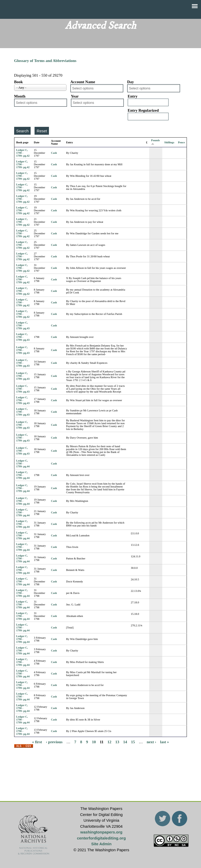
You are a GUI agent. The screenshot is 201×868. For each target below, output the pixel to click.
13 (117, 742)
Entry (133, 96)
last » (165, 742)
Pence (181, 142)
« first (37, 742)
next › (152, 742)
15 (133, 742)
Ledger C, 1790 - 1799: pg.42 (23, 153)
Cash (54, 153)
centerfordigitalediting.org (101, 838)
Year (75, 96)
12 (110, 742)
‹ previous (54, 742)
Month (20, 96)
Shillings (169, 142)
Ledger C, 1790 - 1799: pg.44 (23, 464)
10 (94, 742)
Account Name (83, 82)
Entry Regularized (143, 110)
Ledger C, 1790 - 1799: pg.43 (23, 325)
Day (131, 82)
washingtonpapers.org (101, 832)
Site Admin (101, 844)
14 (125, 742)
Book (18, 82)
